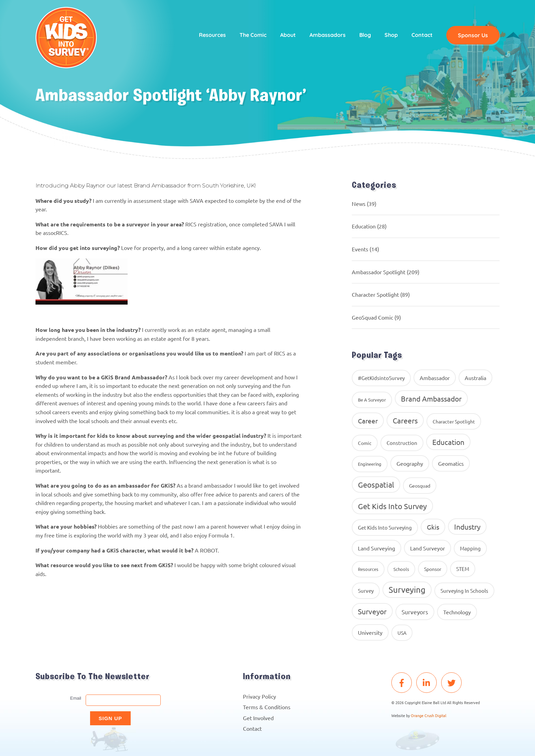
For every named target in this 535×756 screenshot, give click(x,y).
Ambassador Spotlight (379, 272)
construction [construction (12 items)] (402, 443)
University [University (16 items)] (370, 632)
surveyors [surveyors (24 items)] (415, 612)
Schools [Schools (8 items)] (401, 569)
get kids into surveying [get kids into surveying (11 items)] (385, 527)
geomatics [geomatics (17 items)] (451, 463)
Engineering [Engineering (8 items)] (370, 464)
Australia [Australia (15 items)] (475, 378)
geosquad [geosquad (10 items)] (420, 486)
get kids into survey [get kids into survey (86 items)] (392, 506)
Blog (365, 35)
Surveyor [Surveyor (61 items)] (372, 611)
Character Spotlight (375, 294)
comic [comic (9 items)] (365, 443)
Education (364, 226)
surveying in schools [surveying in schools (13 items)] (464, 591)
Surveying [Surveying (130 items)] (407, 590)
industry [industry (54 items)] (467, 527)
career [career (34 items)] (368, 421)
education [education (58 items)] (448, 442)
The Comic (253, 35)
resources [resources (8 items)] (368, 569)
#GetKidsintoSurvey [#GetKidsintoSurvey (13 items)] (381, 378)
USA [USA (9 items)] (402, 633)
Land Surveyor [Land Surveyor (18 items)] (428, 548)
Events (360, 249)
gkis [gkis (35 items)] (433, 527)
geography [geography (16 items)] (410, 463)
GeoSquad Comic (372, 317)
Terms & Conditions (267, 707)
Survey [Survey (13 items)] (366, 591)
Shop (391, 35)
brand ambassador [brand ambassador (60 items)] (431, 398)
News (359, 204)
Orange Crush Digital (429, 715)
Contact (422, 35)
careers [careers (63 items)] (405, 420)
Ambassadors (328, 35)
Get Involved (258, 718)
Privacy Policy (259, 696)
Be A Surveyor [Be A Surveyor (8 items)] (372, 400)
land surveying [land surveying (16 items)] (377, 548)
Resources (212, 35)
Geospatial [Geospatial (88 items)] (376, 485)
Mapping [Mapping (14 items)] (470, 548)
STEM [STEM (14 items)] (463, 569)
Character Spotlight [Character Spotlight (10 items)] (454, 421)
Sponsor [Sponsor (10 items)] (433, 569)
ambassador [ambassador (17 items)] (435, 378)
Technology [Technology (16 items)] (457, 612)
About (288, 35)
